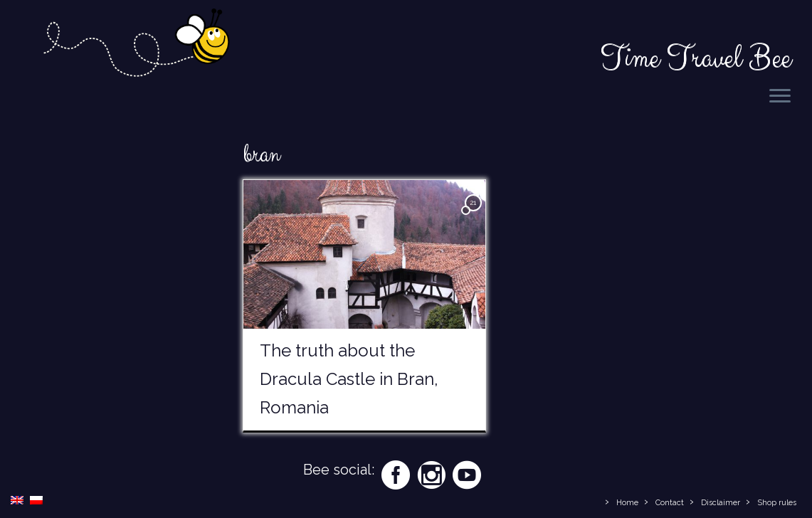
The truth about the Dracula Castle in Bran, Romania (349, 379)
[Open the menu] (780, 97)
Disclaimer (721, 503)
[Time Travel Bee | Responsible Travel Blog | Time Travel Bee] (136, 45)
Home (627, 503)
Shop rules (777, 503)
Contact (670, 503)
